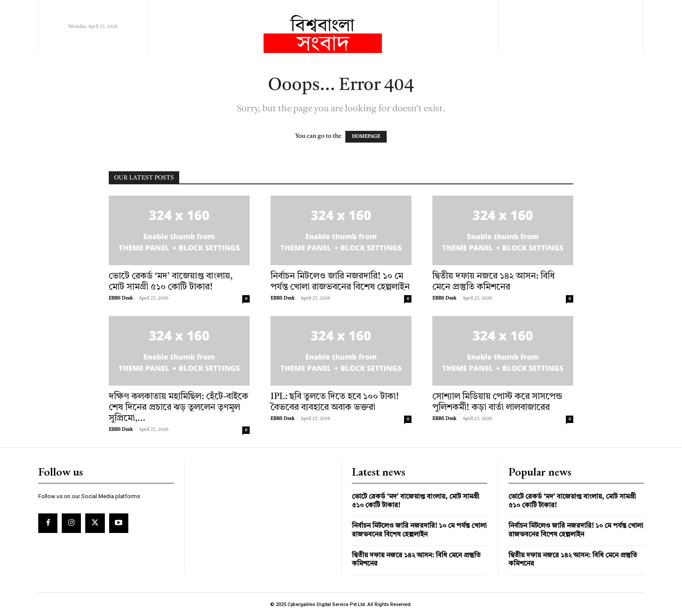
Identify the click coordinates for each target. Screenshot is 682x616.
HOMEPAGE (366, 137)
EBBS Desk (121, 298)
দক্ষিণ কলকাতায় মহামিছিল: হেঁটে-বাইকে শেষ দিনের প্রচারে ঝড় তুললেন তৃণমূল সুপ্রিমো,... (179, 408)
